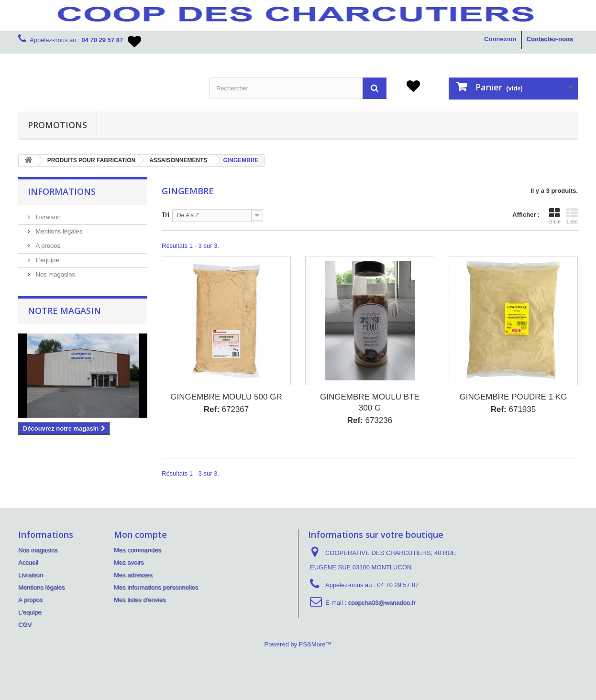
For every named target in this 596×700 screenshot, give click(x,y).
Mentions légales (58, 231)
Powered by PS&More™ (298, 644)
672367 (226, 409)
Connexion (500, 39)
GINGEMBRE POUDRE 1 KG (513, 397)
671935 (513, 409)
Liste (572, 216)
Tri (166, 215)
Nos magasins (55, 274)
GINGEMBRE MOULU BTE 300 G (370, 402)
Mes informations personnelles (156, 587)
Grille (554, 216)
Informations (62, 191)
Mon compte (140, 534)
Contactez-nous (550, 39)
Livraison (47, 217)
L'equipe (46, 260)
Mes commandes (138, 550)
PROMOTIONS (57, 125)
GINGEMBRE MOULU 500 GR (226, 397)
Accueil (28, 562)
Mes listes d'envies (140, 600)
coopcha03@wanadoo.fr (382, 603)
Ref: (212, 409)
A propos (47, 246)
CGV (25, 625)
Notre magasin (64, 311)
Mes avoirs (129, 562)
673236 (370, 420)
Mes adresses (133, 575)
